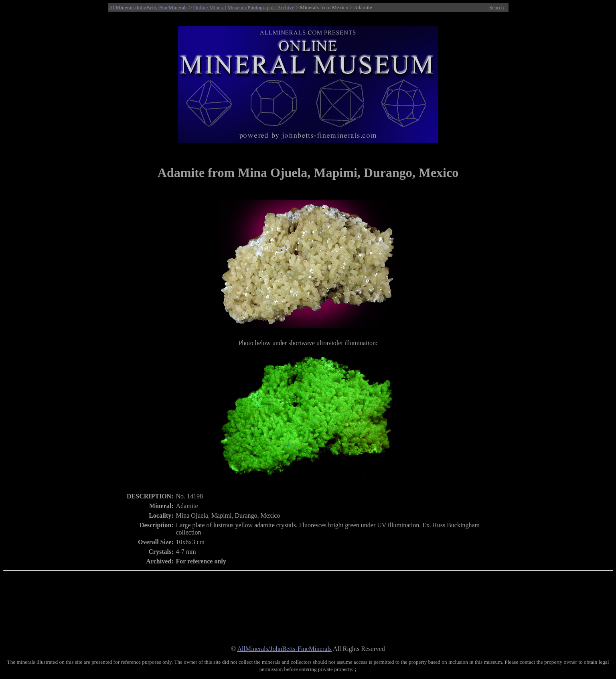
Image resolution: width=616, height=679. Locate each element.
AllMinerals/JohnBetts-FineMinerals (148, 7)
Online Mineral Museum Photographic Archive (244, 7)
